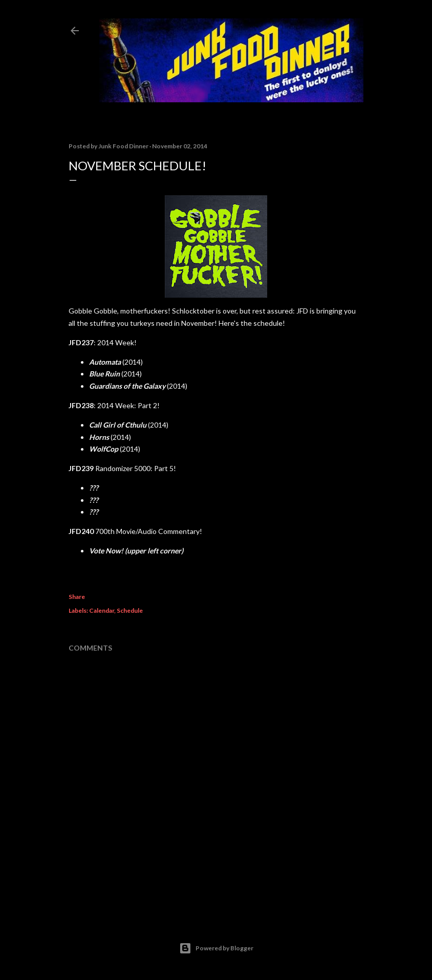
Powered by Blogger (216, 948)
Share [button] (77, 597)
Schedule (130, 610)
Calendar (102, 610)
